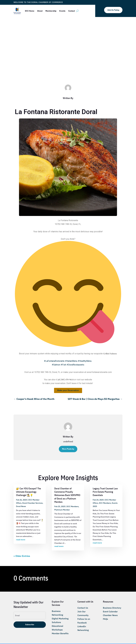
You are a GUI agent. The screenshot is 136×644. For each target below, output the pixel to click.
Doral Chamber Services (32, 503)
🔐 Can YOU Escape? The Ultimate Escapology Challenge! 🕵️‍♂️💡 (28, 492)
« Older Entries (22, 556)
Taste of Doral (79, 72)
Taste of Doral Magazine (96, 72)
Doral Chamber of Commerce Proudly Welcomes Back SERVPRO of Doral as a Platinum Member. (67, 495)
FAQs (105, 619)
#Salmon (56, 365)
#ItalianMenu (71, 361)
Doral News (21, 506)
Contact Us (83, 608)
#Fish (63, 365)
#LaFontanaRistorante (54, 361)
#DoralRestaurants (75, 365)
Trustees (111, 72)
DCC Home (30, 11)
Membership (51, 11)
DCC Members (66, 72)
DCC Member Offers (51, 72)
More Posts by (68, 449)
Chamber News (110, 615)
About (40, 11)
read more (21, 540)
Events (62, 11)
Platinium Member (62, 510)
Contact (72, 11)
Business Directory (112, 608)
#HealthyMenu (85, 361)
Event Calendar (110, 612)
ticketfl (27, 72)
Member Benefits (60, 633)
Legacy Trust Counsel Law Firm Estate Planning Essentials (105, 492)
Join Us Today (113, 10)
